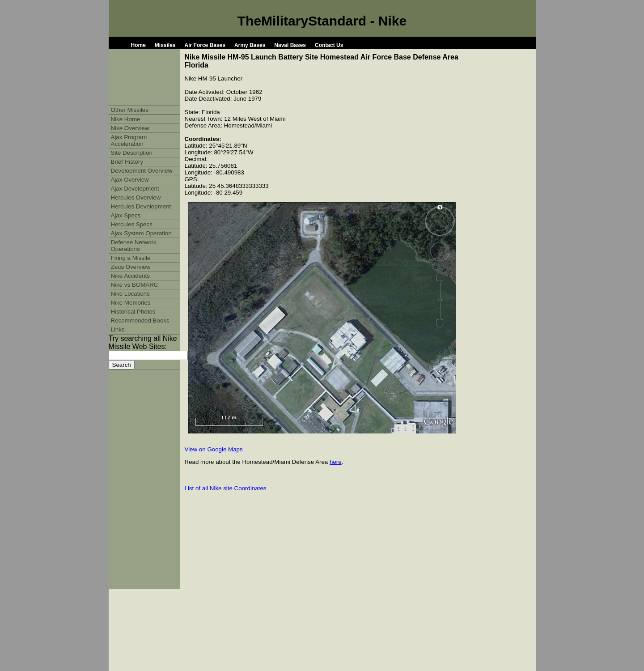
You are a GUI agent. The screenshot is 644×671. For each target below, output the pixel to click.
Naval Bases (290, 45)
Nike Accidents (130, 276)
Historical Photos (133, 312)
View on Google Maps (214, 449)
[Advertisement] (389, 121)
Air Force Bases (205, 45)
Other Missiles (130, 110)
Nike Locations (130, 294)
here (336, 462)
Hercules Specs (132, 224)
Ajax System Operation (141, 233)
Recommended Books (140, 321)
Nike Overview (130, 128)
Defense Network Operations (134, 246)
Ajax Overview (130, 180)
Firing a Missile (131, 258)
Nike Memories (131, 303)
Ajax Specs (126, 215)
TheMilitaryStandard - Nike (322, 21)
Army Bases (250, 45)
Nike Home (126, 119)
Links (118, 329)
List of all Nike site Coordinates (226, 488)
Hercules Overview (136, 197)
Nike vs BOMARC (135, 285)
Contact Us (329, 45)
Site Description (132, 153)
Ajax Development (135, 189)
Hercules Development (141, 206)
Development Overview (142, 171)
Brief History (127, 162)
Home (138, 45)
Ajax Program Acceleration (129, 140)
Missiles (165, 45)
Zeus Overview (131, 267)
